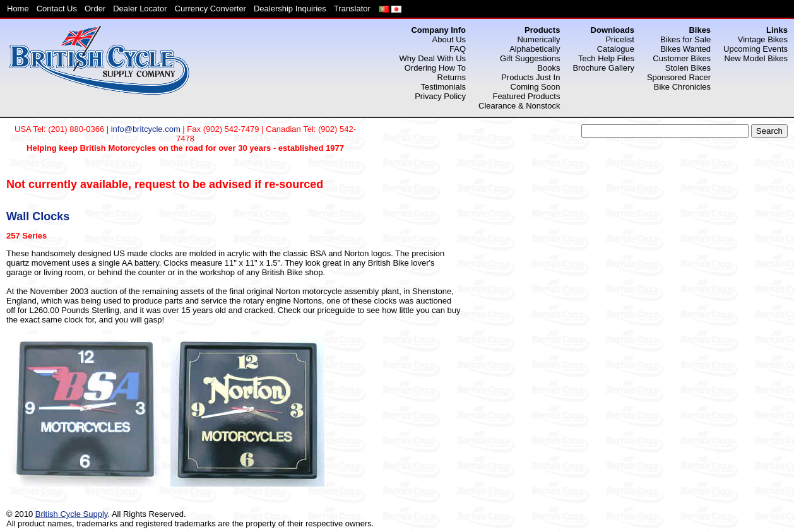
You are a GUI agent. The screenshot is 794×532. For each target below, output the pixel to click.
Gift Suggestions (530, 58)
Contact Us (57, 9)
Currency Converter (210, 9)
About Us (449, 39)
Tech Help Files (606, 58)
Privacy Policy (440, 96)
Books (548, 68)
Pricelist (620, 39)
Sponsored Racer (679, 77)
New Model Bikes (756, 58)
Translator (352, 9)
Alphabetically (535, 49)
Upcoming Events (755, 49)
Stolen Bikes (688, 68)
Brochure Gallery (603, 68)
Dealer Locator (140, 9)
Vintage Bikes (763, 39)
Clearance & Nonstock (519, 106)
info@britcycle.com (146, 129)
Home (18, 9)
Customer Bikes (682, 58)
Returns (452, 77)
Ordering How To (435, 68)
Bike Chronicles (682, 87)
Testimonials (444, 87)
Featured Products (526, 96)
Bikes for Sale (685, 39)
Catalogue (616, 49)
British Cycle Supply (72, 514)
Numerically (538, 39)
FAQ (458, 49)
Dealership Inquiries (290, 9)
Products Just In (530, 77)
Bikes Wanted (685, 49)
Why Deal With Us (433, 58)
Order (95, 9)
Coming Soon (536, 87)
